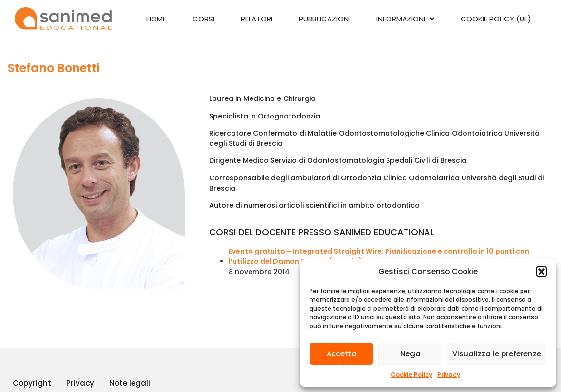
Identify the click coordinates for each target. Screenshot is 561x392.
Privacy (449, 375)
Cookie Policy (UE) (496, 19)
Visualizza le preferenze (497, 354)
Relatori (257, 19)
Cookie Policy (412, 375)
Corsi (203, 19)
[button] (542, 272)
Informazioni (405, 19)
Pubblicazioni (324, 19)
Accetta (342, 354)
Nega (410, 354)
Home (156, 19)
